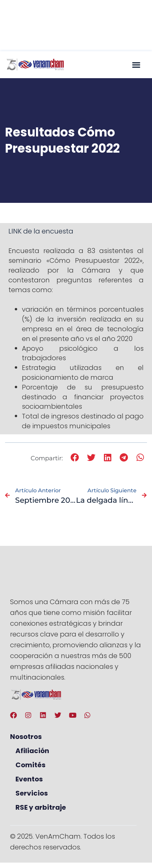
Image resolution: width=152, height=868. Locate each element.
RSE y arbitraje (41, 807)
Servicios (32, 793)
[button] (136, 65)
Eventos (29, 779)
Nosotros (26, 737)
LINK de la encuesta (41, 231)
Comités (30, 765)
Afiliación (32, 751)
